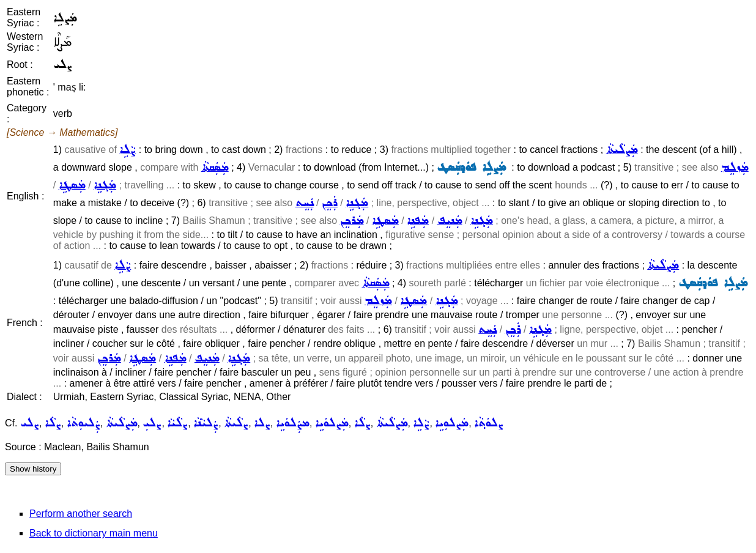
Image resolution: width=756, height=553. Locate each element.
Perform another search (81, 514)
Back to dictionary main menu (94, 533)
